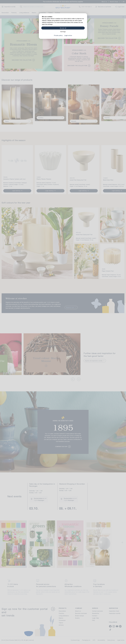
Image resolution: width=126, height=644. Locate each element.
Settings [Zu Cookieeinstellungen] (63, 32)
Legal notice (68, 35)
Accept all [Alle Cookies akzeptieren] (63, 28)
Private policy (58, 35)
